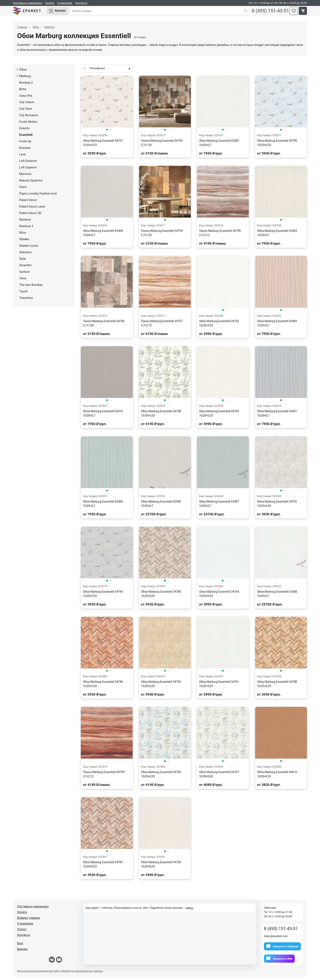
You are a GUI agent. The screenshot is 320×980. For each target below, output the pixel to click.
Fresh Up (25, 144)
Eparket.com (31, 12)
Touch (23, 294)
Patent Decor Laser (32, 209)
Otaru (23, 190)
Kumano (25, 150)
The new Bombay (31, 287)
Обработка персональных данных (82, 974)
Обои (22, 72)
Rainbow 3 (26, 229)
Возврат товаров (28, 921)
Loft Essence (28, 164)
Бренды (22, 952)
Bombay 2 (26, 85)
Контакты (81, 3)
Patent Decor (28, 203)
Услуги (22, 932)
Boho (23, 92)
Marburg (24, 79)
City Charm (27, 105)
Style (23, 261)
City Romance (29, 118)
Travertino (26, 301)
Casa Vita (26, 98)
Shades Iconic (29, 248)
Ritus (23, 235)
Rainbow (25, 222)
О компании (65, 3)
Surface (24, 274)
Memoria (25, 177)
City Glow (26, 111)
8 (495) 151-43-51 (268, 12)
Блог (20, 946)
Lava (22, 157)
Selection (26, 255)
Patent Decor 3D (30, 216)
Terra (23, 281)
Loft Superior (28, 170)
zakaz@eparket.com (276, 939)
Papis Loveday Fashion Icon (38, 196)
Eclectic (24, 131)
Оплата (50, 3)
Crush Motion (28, 124)
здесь (189, 911)
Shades (24, 242)
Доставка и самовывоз (28, 3)
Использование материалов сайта (39, 974)
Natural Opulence (31, 183)
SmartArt (25, 268)
